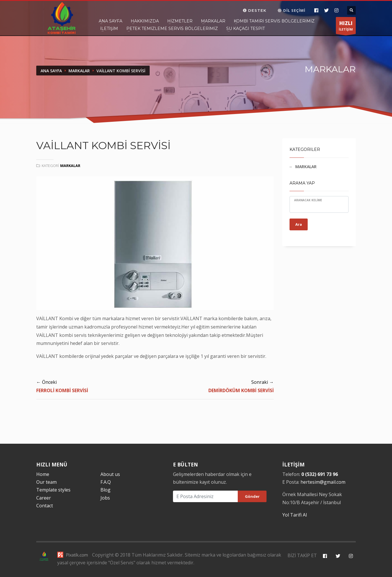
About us (110, 474)
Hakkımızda (145, 21)
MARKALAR (306, 167)
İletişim (109, 29)
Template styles (53, 490)
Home (43, 474)
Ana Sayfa (111, 21)
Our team (46, 482)
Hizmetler (180, 21)
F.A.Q (106, 482)
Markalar (213, 21)
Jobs (105, 498)
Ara (299, 224)
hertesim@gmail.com (323, 482)
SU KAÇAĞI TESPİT (246, 29)
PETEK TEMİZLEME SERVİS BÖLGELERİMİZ (172, 29)
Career (44, 498)
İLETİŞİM (346, 27)
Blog (105, 490)
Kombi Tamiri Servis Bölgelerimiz (274, 21)
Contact (45, 506)
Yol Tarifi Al (295, 515)
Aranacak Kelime (308, 200)
